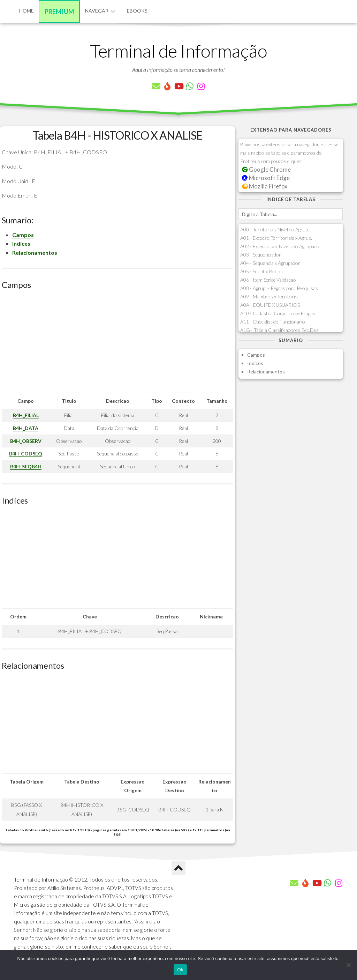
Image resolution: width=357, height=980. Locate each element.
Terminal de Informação (178, 51)
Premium (59, 12)
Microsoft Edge (266, 178)
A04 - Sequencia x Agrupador (270, 263)
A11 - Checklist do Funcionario (273, 322)
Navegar (97, 11)
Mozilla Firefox (265, 186)
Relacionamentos (35, 253)
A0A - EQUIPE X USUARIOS (270, 305)
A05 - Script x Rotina (261, 271)
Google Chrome (266, 169)
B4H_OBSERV (26, 441)
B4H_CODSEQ (26, 454)
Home (26, 11)
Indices (21, 243)
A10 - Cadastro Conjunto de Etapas (278, 313)
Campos (23, 235)
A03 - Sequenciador (261, 255)
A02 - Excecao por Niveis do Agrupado (280, 246)
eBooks (137, 11)
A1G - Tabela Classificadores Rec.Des (279, 330)
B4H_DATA (26, 428)
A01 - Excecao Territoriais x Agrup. (276, 238)
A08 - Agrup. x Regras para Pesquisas (279, 288)
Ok (180, 970)
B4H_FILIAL (26, 415)
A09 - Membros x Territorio (269, 296)
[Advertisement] (117, 344)
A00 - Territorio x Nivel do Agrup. (275, 229)
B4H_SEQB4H (26, 466)
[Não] (348, 965)
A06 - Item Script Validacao (268, 280)
